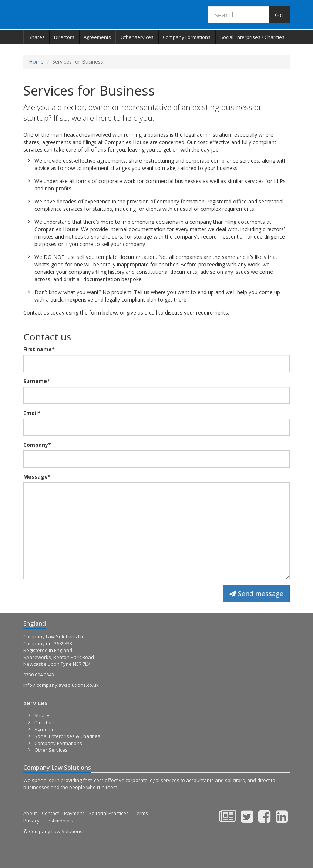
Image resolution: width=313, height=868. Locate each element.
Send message (256, 593)
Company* (37, 445)
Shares (43, 715)
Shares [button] (37, 37)
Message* (37, 477)
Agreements (48, 729)
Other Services (51, 750)
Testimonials (59, 821)
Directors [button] (64, 37)
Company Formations (187, 37)
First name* (39, 349)
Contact (50, 813)
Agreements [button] (97, 37)
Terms (141, 813)
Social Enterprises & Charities (67, 736)
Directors (45, 722)
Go (279, 15)
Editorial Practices (109, 813)
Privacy (31, 821)
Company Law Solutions (73, 14)
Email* (32, 413)
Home (36, 62)
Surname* (37, 381)
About (30, 813)
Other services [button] (137, 37)
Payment (74, 813)
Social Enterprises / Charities (252, 37)
